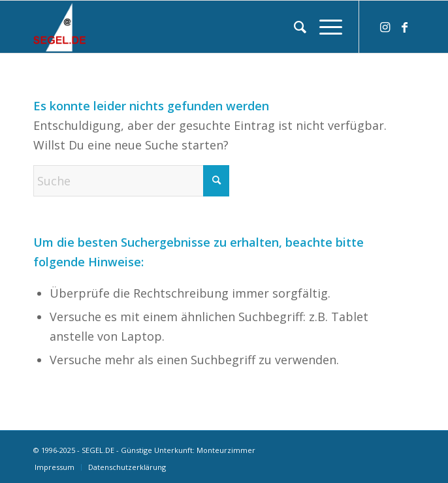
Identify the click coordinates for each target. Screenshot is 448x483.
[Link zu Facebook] (405, 27)
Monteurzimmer (226, 450)
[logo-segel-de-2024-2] (185, 27)
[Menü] (324, 27)
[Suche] (294, 27)
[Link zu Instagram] (385, 27)
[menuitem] (294, 27)
